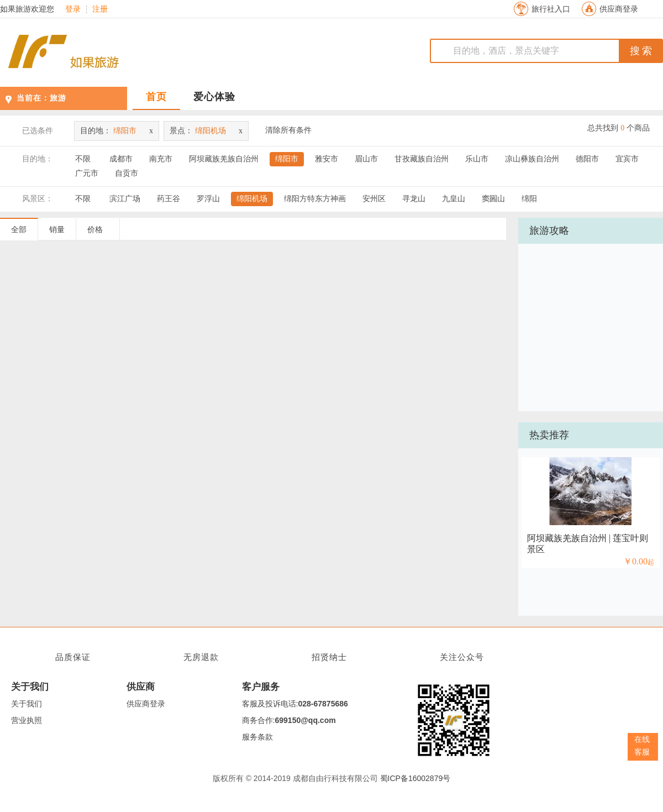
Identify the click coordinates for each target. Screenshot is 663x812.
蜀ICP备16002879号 (415, 778)
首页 (156, 97)
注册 (100, 9)
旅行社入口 (551, 9)
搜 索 (641, 51)
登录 (73, 9)
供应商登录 (619, 9)
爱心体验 (214, 97)
